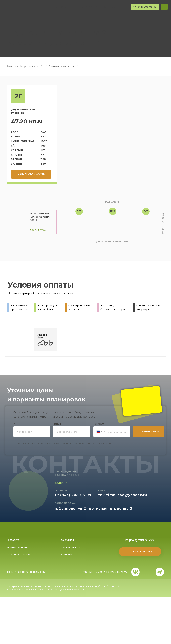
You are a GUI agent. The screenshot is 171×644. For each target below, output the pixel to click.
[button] (31, 174)
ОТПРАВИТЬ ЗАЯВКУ (149, 432)
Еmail (57, 424)
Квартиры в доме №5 (32, 66)
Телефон (100, 424)
